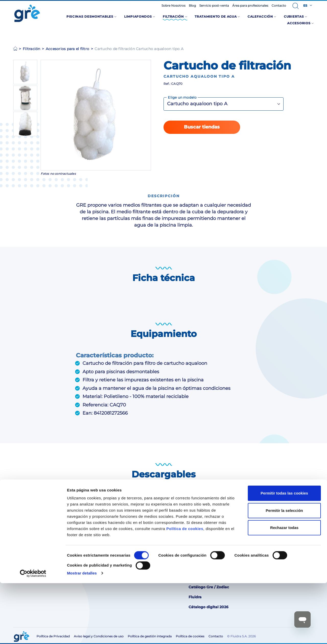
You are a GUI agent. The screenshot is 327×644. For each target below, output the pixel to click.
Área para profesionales (250, 6)
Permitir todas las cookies (284, 554)
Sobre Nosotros (173, 6)
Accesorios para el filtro (67, 49)
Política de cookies (185, 589)
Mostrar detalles (82, 634)
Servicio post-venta (214, 6)
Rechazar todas (284, 588)
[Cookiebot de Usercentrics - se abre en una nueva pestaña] (33, 634)
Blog (192, 6)
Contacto (279, 6)
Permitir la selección (284, 571)
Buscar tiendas (202, 127)
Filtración (32, 49)
